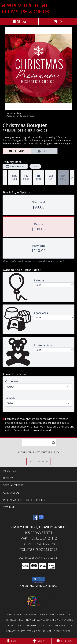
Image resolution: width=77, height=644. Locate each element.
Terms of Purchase (39, 631)
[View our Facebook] (36, 519)
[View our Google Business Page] (41, 519)
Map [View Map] (39, 641)
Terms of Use (62, 631)
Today (35, 166)
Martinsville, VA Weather (21, 625)
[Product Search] (39, 443)
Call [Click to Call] (13, 641)
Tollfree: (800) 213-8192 (38, 550)
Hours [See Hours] (64, 641)
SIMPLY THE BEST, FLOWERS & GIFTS (26, 8)
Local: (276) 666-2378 (39, 544)
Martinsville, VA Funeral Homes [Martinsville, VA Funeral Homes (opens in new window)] (27, 614)
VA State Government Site (56, 625)
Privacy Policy (16, 631)
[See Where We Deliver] (39, 461)
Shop (19, 21)
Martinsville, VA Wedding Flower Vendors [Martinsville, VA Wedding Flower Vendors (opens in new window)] (46, 620)
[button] (38, 580)
